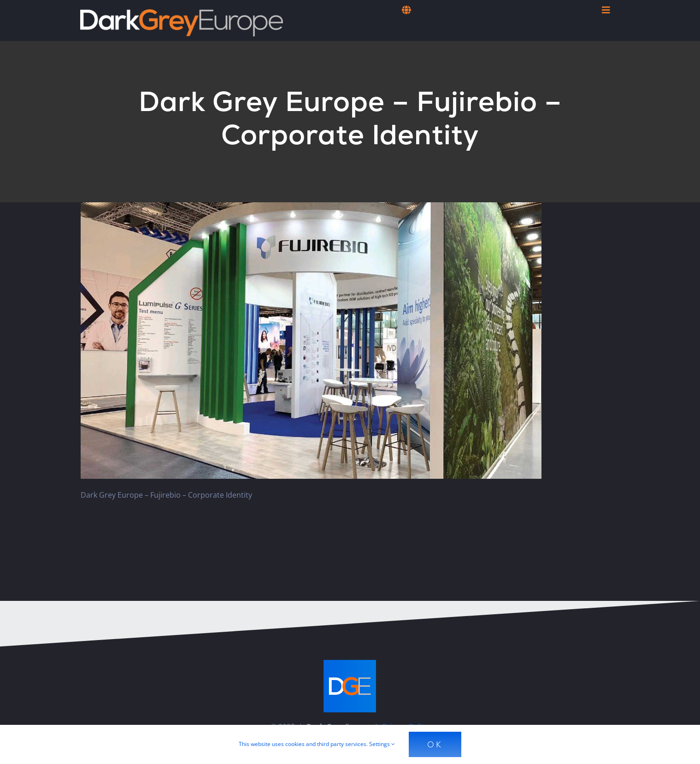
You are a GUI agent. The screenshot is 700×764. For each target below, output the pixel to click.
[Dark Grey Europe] (182, 13)
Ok (435, 744)
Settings (382, 744)
